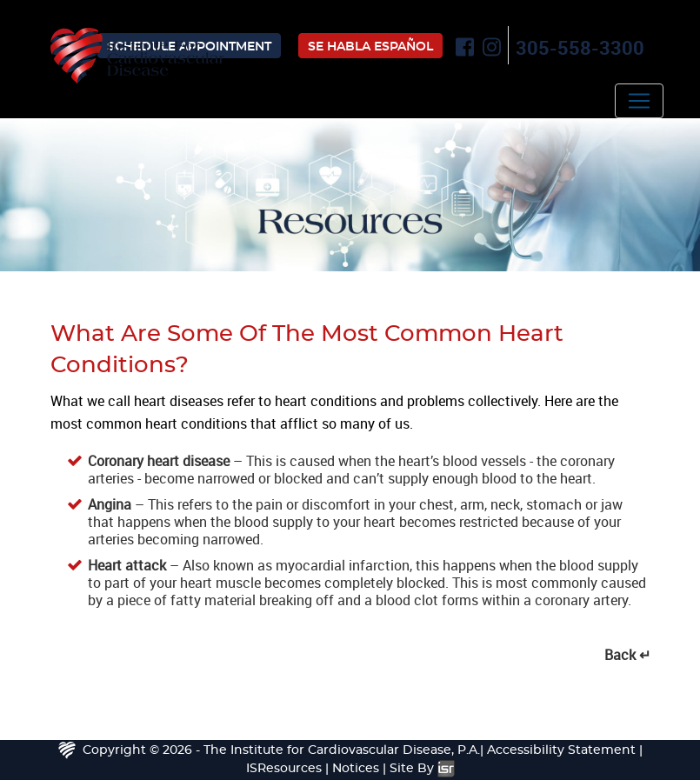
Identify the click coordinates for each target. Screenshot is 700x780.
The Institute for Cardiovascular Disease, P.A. (342, 750)
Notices (356, 769)
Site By (422, 769)
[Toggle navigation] (639, 101)
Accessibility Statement (561, 750)
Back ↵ (627, 655)
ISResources (284, 769)
